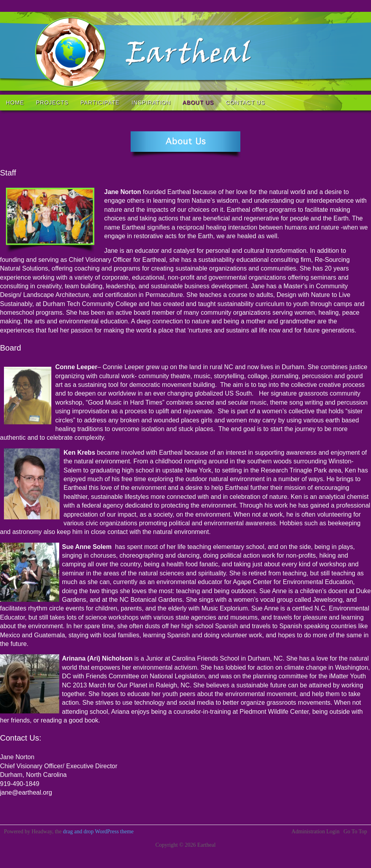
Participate (100, 103)
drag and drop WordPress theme (98, 832)
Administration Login (316, 832)
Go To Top (355, 832)
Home (15, 103)
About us (198, 103)
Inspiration (151, 103)
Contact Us (245, 103)
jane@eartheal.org (26, 792)
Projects (52, 103)
